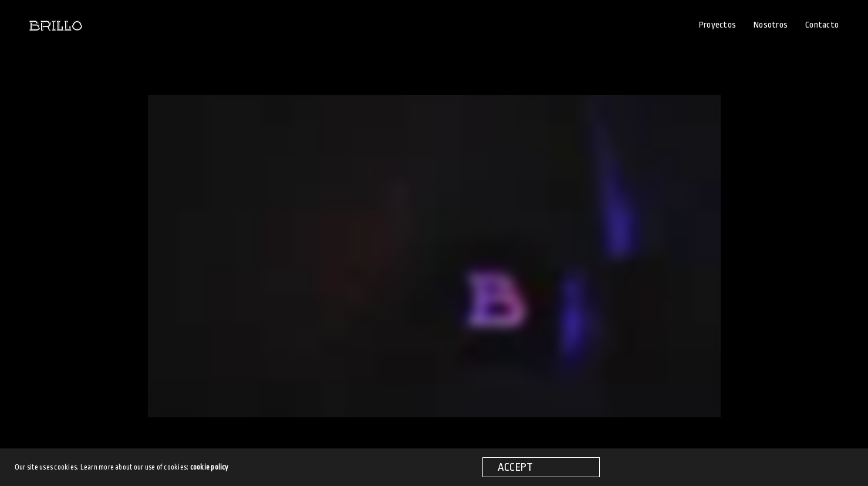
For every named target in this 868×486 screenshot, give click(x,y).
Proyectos (717, 25)
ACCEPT (515, 467)
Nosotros (771, 25)
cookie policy (210, 467)
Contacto (822, 25)
